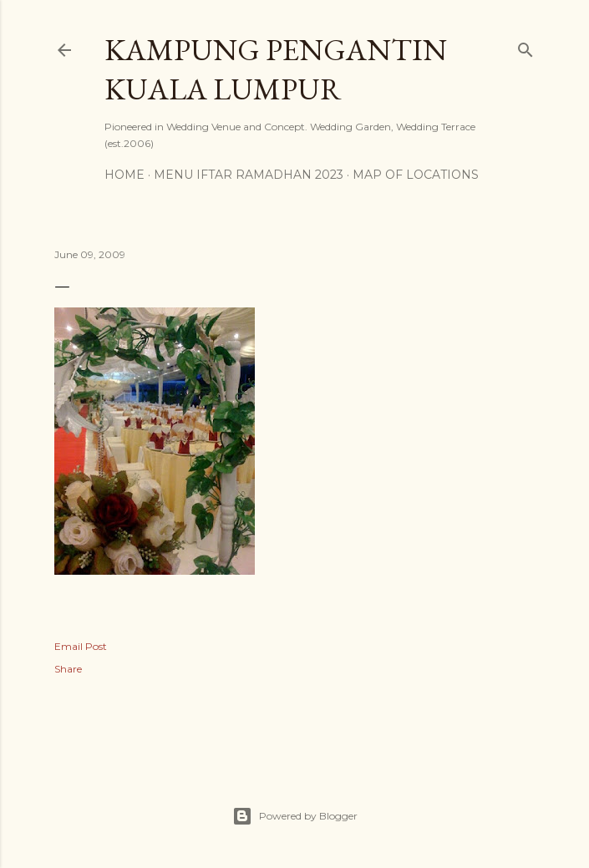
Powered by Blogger (295, 816)
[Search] (526, 46)
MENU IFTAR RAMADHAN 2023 (249, 175)
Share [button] (68, 669)
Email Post (81, 646)
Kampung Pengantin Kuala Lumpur (276, 69)
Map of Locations (416, 175)
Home (124, 175)
